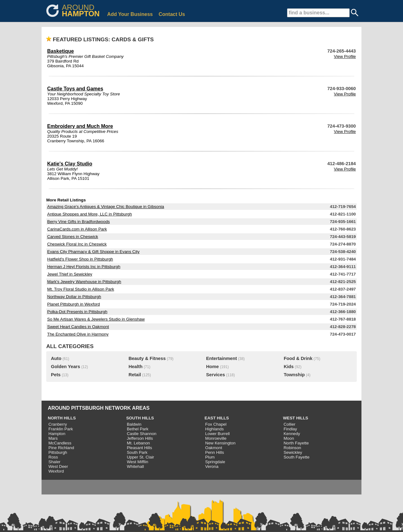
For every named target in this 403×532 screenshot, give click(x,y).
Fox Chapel (216, 424)
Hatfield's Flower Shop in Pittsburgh (80, 259)
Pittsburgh (58, 452)
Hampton (57, 434)
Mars (53, 438)
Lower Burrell (218, 434)
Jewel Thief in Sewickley (70, 274)
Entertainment (222, 358)
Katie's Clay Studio (70, 164)
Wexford (56, 471)
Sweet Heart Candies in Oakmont (78, 327)
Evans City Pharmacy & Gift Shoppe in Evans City (93, 252)
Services (216, 375)
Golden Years (65, 367)
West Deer (58, 466)
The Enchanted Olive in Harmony (78, 334)
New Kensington (220, 443)
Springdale (215, 462)
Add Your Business (130, 14)
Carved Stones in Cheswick (73, 237)
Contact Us (172, 14)
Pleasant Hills (139, 448)
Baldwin (134, 424)
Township (294, 375)
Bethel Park (138, 429)
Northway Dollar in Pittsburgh (74, 297)
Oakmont (214, 448)
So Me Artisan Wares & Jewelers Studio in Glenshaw (96, 319)
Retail (135, 375)
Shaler (55, 462)
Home (213, 367)
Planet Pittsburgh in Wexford (74, 304)
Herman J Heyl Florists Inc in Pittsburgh (84, 267)
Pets (56, 375)
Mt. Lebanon (138, 443)
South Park (137, 452)
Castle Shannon (142, 434)
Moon (289, 438)
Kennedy (292, 434)
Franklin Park (61, 429)
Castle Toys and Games (75, 89)
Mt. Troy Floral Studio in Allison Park (81, 289)
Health (135, 367)
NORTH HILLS (62, 418)
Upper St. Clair (140, 457)
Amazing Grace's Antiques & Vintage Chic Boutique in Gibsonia (106, 207)
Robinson (292, 448)
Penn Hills (215, 452)
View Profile (345, 56)
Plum (210, 457)
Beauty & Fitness (147, 358)
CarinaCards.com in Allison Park (77, 229)
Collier (290, 424)
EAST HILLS (217, 418)
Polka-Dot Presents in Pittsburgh (77, 312)
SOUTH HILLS (140, 418)
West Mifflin (137, 462)
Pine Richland (61, 448)
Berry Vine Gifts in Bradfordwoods (79, 222)
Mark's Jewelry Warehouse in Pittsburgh (84, 282)
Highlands (214, 429)
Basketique (60, 51)
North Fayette (296, 443)
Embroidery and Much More (80, 126)
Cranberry (58, 424)
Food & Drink (298, 358)
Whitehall (135, 466)
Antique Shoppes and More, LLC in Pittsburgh (90, 214)
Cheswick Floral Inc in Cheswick (77, 244)
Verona (212, 466)
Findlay (290, 429)
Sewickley (293, 452)
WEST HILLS (296, 418)
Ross (53, 457)
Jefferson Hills (140, 438)
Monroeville (216, 438)
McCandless (60, 443)
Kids (289, 367)
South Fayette (297, 457)
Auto (56, 358)
